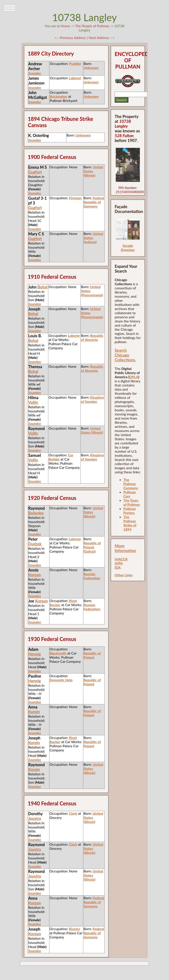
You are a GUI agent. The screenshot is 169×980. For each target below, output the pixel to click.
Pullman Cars (130, 494)
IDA (118, 567)
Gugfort (35, 172)
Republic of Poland (92, 655)
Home (65, 26)
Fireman (75, 198)
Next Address (99, 38)
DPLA (134, 377)
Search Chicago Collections (125, 355)
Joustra (35, 818)
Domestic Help (61, 680)
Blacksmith (58, 653)
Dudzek (35, 544)
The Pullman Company (131, 484)
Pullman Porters (130, 511)
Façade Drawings (128, 248)
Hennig (35, 654)
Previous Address (73, 38)
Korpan (35, 575)
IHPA (119, 563)
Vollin (33, 402)
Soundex (35, 73)
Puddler (75, 63)
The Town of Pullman (132, 502)
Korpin (34, 712)
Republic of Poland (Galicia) (92, 547)
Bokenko (36, 513)
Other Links (124, 575)
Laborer (75, 78)
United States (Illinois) (92, 430)
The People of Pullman (92, 26)
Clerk (73, 813)
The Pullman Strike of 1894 (130, 523)
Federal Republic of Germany (94, 202)
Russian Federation (92, 576)
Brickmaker (58, 96)
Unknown (91, 68)
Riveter (74, 929)
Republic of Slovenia (92, 337)
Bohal (42, 287)
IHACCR (121, 559)
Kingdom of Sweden (92, 399)
